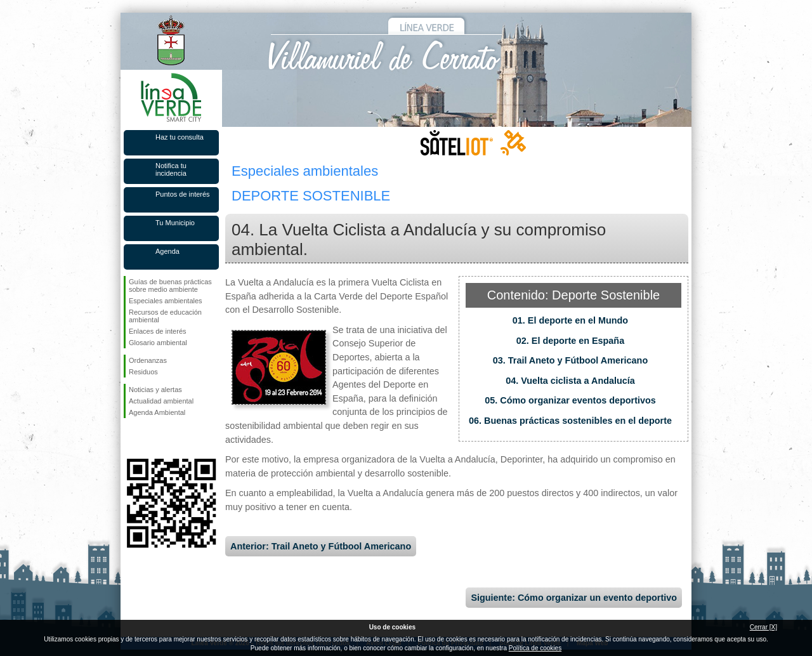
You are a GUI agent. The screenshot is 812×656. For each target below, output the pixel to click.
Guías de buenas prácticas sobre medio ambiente (170, 285)
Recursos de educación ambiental (165, 316)
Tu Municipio (175, 223)
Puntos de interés (183, 194)
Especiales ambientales (166, 301)
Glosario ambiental (158, 343)
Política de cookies (535, 648)
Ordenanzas (148, 360)
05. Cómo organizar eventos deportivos (570, 400)
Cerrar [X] (763, 627)
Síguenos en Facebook (131, 438)
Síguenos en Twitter (152, 438)
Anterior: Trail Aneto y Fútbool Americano (321, 546)
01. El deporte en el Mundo (570, 320)
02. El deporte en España (570, 341)
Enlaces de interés (158, 331)
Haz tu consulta (180, 137)
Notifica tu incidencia (171, 169)
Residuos (143, 372)
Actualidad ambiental (161, 401)
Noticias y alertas (155, 390)
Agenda (167, 251)
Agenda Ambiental (157, 412)
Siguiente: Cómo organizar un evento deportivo (574, 598)
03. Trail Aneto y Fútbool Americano (570, 360)
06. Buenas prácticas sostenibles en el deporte (570, 421)
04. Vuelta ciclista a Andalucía (570, 381)
